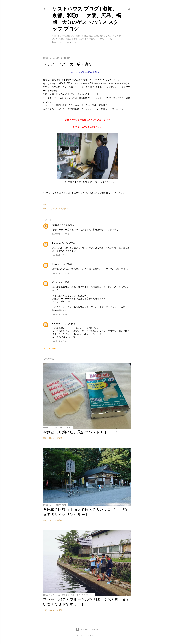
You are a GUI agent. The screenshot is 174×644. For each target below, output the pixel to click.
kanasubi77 (58, 243)
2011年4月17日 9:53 (60, 315)
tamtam (57, 225)
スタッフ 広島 (56, 209)
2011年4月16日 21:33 (61, 255)
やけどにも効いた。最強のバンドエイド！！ (81, 432)
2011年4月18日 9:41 (60, 341)
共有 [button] (45, 204)
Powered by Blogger (87, 629)
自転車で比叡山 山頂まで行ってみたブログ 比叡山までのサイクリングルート (86, 512)
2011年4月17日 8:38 (60, 273)
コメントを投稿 (49, 348)
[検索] (129, 8)
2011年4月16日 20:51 (61, 234)
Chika (55, 282)
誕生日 (66, 209)
